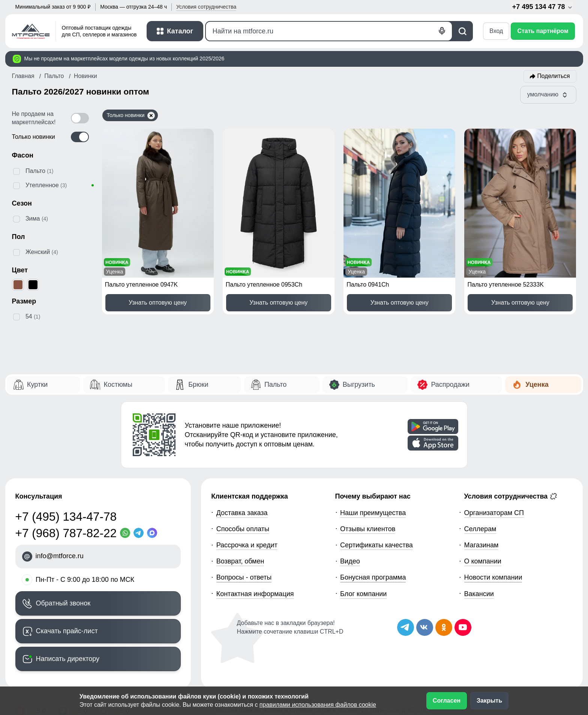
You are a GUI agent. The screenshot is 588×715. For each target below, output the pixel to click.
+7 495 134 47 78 (543, 7)
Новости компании (493, 577)
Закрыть (489, 701)
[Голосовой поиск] (442, 31)
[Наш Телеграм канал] (406, 627)
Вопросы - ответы (244, 577)
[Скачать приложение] (433, 427)
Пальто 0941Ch (368, 285)
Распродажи (450, 385)
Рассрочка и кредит (247, 545)
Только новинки (131, 116)
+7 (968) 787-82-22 (66, 533)
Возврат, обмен (240, 561)
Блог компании (363, 594)
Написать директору (68, 659)
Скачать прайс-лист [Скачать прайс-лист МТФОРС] (67, 631)
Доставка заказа (242, 513)
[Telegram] (140, 533)
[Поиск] (329, 31)
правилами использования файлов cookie (318, 705)
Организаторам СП (494, 513)
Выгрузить (359, 385)
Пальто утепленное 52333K (505, 285)
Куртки (37, 385)
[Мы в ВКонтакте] (425, 627)
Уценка (537, 385)
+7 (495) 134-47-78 (66, 517)
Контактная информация (255, 594)
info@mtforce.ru (60, 556)
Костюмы (118, 385)
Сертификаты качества (376, 545)
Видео (350, 561)
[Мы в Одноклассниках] (444, 627)
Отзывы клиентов (368, 529)
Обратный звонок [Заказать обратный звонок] (63, 603)
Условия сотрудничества (511, 496)
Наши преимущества (373, 513)
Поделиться (554, 76)
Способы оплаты (243, 529)
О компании (483, 561)
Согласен (447, 701)
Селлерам (480, 529)
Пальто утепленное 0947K (141, 285)
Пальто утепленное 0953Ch (264, 285)
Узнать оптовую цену (158, 303)
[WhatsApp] (127, 533)
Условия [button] (206, 7)
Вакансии (479, 594)
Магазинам (481, 545)
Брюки (198, 385)
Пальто (275, 385)
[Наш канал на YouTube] (463, 627)
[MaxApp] (154, 533)
